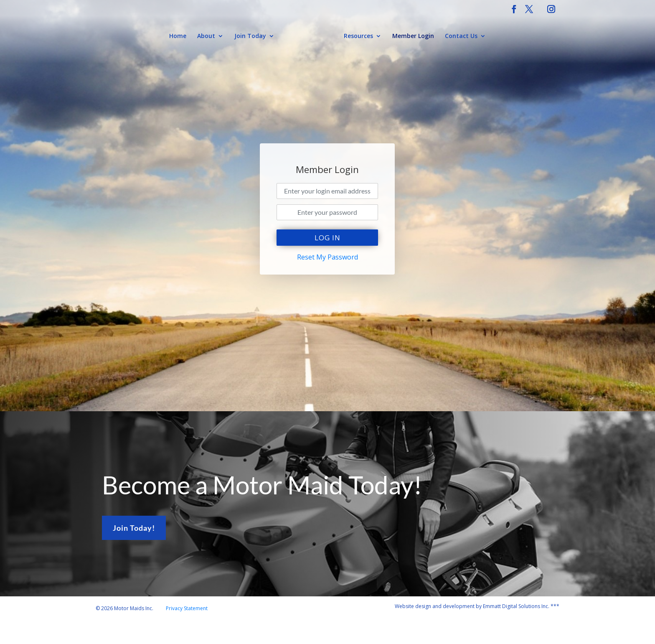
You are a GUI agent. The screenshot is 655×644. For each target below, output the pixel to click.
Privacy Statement (187, 608)
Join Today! (134, 528)
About (206, 36)
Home (178, 36)
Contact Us (461, 36)
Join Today (250, 36)
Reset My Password (327, 257)
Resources (358, 36)
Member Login (413, 36)
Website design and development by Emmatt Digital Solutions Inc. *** (477, 606)
